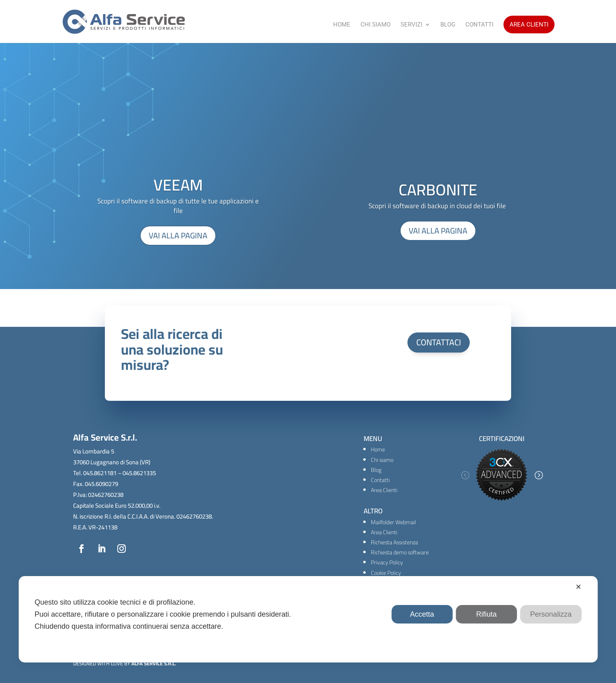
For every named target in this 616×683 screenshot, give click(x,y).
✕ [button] (578, 587)
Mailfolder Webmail (393, 522)
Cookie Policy (386, 573)
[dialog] (308, 619)
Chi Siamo (376, 25)
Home (342, 25)
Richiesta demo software (400, 552)
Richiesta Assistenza (394, 542)
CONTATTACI (439, 342)
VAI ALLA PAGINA (178, 235)
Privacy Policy (387, 562)
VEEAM (178, 185)
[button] (465, 475)
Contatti (479, 25)
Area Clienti (529, 25)
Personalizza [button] (551, 614)
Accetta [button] (422, 614)
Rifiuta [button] (486, 614)
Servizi (411, 25)
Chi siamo (382, 460)
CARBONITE (438, 190)
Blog (448, 25)
